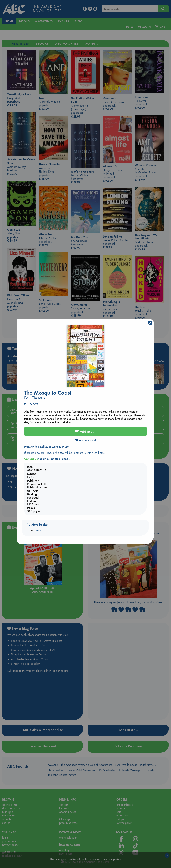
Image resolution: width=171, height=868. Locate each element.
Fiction (37, 530)
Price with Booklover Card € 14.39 (46, 447)
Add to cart (85, 431)
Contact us (31, 459)
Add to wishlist (85, 440)
